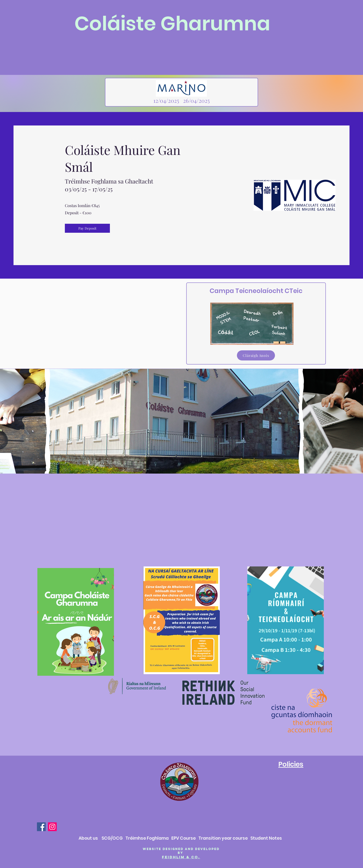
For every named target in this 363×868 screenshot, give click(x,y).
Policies (291, 764)
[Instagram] (52, 827)
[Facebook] (41, 827)
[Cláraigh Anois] (256, 355)
